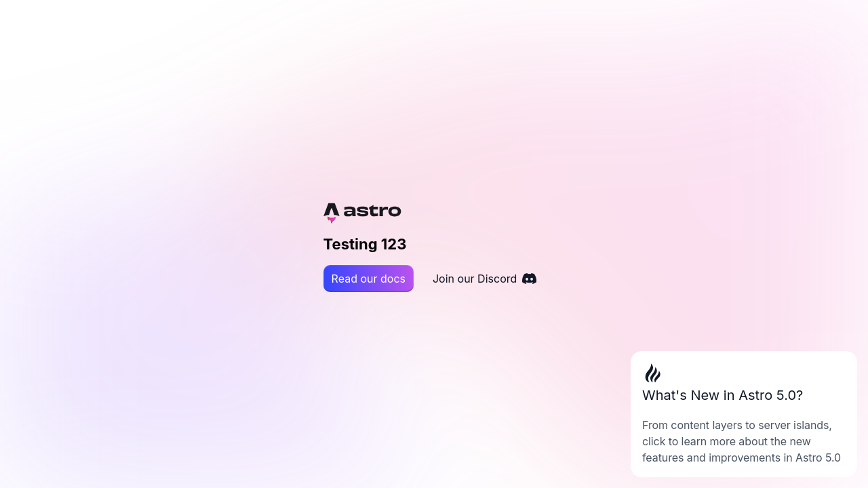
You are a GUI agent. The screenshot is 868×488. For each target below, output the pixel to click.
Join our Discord (485, 279)
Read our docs (369, 279)
